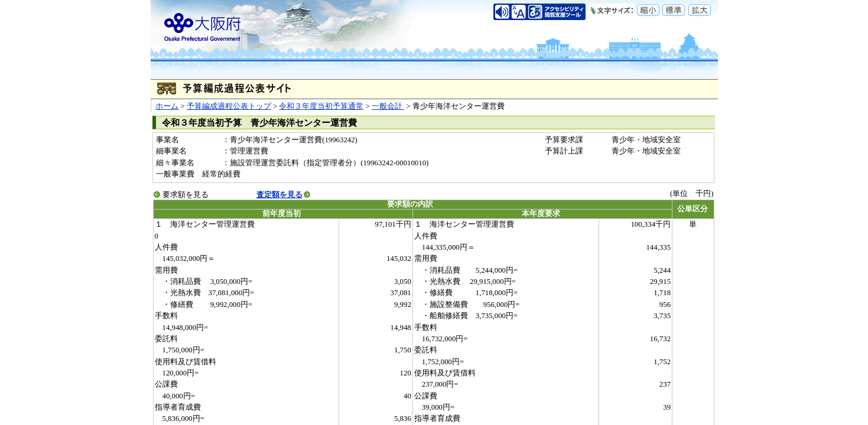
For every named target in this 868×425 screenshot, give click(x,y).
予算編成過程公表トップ (229, 106)
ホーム (167, 106)
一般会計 (388, 106)
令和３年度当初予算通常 (321, 106)
